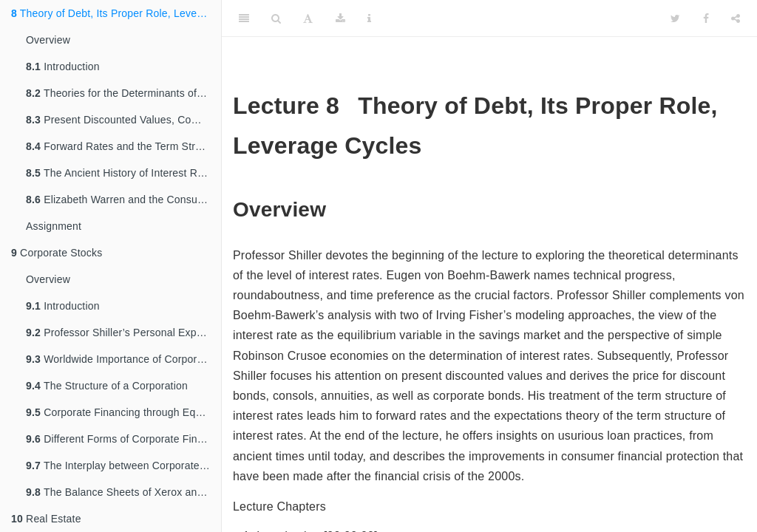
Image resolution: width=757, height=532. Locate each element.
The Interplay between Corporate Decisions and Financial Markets (123, 465)
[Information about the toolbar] (369, 18)
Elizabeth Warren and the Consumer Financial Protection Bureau (123, 199)
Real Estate (46, 519)
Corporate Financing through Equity (119, 412)
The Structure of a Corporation (107, 386)
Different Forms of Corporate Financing (123, 439)
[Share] (736, 18)
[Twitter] (675, 18)
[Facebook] (706, 18)
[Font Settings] (308, 18)
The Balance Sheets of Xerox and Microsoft (123, 492)
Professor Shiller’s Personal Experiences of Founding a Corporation (123, 332)
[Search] (276, 18)
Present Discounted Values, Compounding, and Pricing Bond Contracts (123, 120)
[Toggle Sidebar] (244, 18)
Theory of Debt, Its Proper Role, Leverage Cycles (116, 13)
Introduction (63, 66)
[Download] (340, 18)
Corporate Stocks (57, 253)
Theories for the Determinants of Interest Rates (123, 93)
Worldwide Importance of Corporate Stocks (123, 359)
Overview (48, 40)
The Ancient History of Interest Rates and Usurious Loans (123, 173)
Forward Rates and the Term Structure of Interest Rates (123, 146)
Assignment (54, 226)
